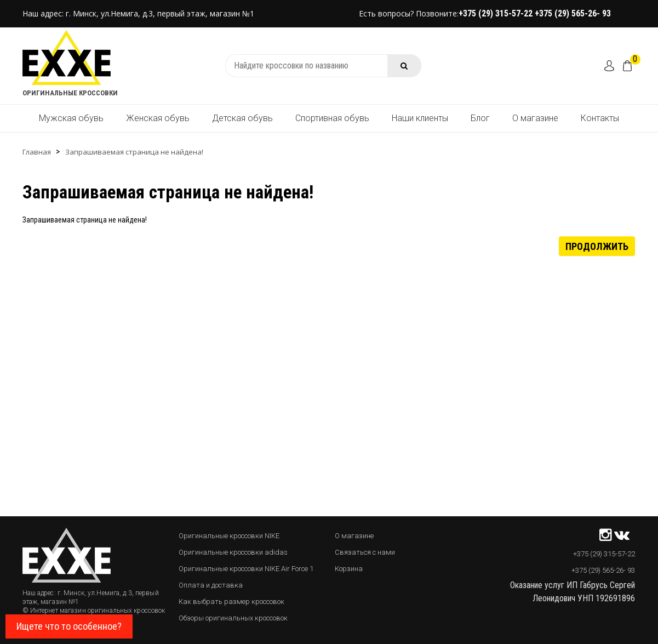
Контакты (600, 118)
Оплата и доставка (211, 585)
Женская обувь (158, 118)
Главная (37, 152)
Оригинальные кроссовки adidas (233, 552)
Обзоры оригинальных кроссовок (233, 618)
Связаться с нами (365, 552)
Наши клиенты (420, 118)
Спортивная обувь (332, 118)
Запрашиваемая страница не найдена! (134, 152)
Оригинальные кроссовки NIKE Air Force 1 (246, 569)
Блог (480, 118)
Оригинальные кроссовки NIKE (229, 536)
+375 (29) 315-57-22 (497, 13)
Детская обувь (242, 118)
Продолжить (597, 246)
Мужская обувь (71, 118)
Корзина (349, 569)
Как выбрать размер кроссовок (231, 602)
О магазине (535, 118)
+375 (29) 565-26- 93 (573, 13)
